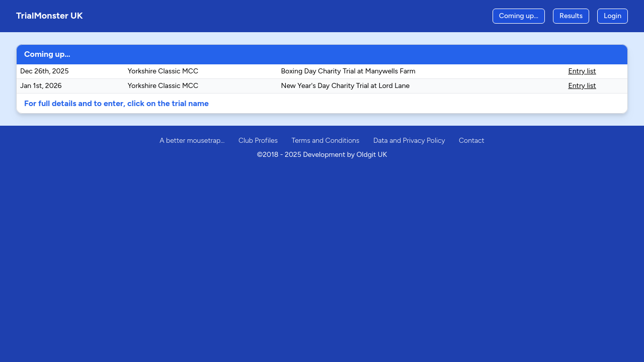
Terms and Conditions (326, 141)
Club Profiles (258, 141)
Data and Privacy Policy (409, 141)
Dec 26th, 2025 (44, 71)
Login (613, 16)
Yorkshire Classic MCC (163, 71)
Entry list (582, 71)
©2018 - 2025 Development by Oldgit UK (322, 155)
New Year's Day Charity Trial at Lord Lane (346, 86)
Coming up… (519, 16)
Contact (472, 141)
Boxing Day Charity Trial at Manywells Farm (348, 71)
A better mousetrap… (192, 141)
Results (571, 16)
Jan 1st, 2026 (41, 86)
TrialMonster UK (50, 16)
